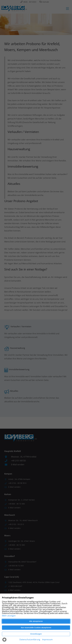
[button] (4, 640)
